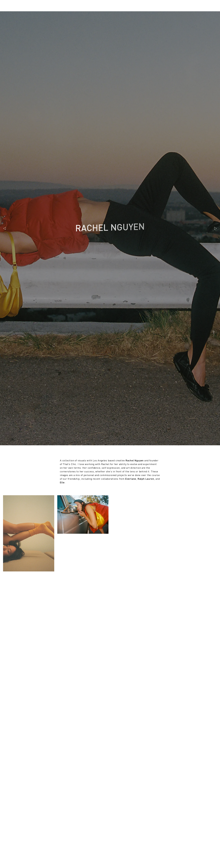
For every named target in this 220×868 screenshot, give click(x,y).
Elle (62, 482)
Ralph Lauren (146, 479)
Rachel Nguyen (135, 460)
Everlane (131, 479)
